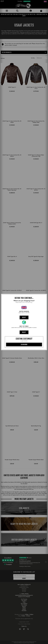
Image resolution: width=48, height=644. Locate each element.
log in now (24, 344)
